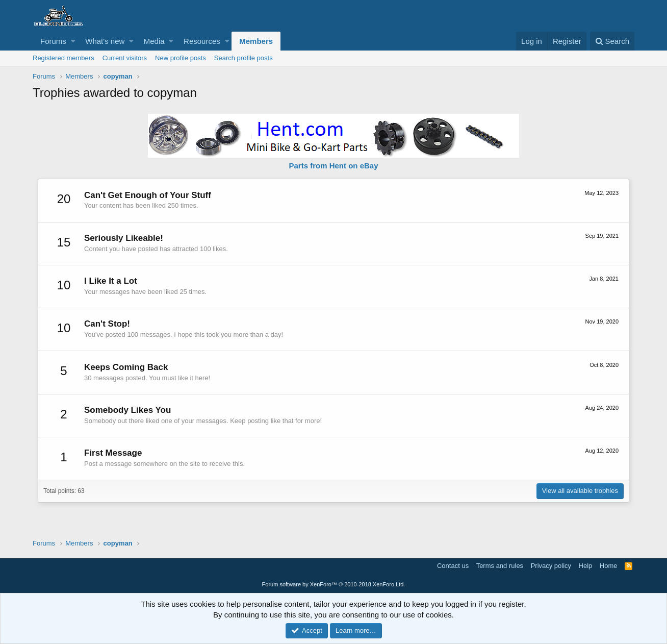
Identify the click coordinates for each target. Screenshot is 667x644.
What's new (105, 41)
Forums (53, 41)
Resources (202, 41)
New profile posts (181, 58)
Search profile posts (243, 58)
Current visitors (125, 58)
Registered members (63, 58)
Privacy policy (551, 566)
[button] (73, 41)
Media (154, 41)
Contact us (453, 566)
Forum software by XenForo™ (334, 584)
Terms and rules (500, 566)
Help (586, 566)
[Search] (612, 41)
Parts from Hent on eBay (333, 166)
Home (609, 566)
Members (256, 41)
